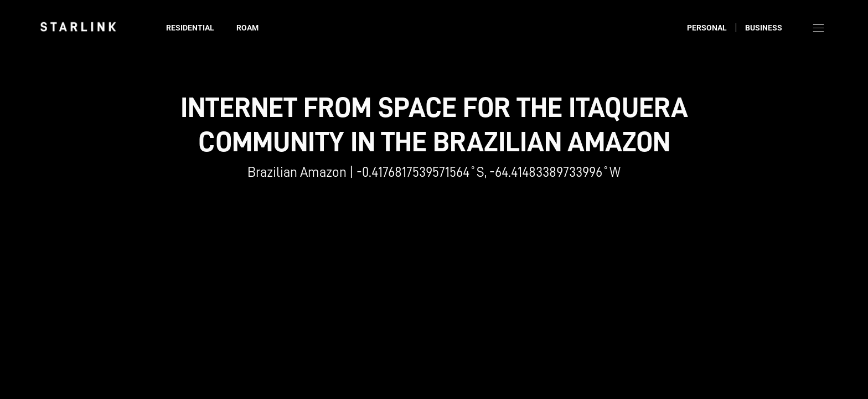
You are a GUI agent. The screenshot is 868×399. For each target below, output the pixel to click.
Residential (190, 28)
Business (764, 28)
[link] (78, 27)
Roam (247, 28)
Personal (707, 28)
